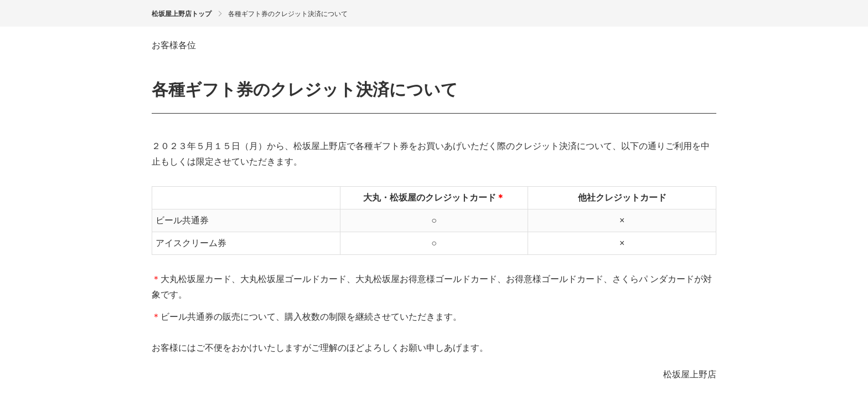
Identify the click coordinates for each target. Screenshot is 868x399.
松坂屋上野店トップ (182, 14)
